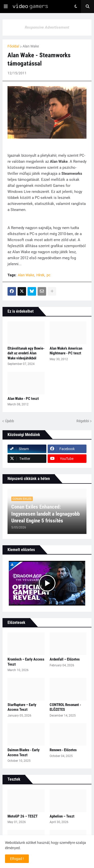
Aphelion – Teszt (62, 816)
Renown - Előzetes (63, 750)
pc (49, 275)
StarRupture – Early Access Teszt (22, 707)
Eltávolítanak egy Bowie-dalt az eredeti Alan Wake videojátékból (26, 353)
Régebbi (83, 421)
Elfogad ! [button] (17, 859)
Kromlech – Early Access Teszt (26, 662)
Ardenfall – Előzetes (65, 659)
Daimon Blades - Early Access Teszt (24, 752)
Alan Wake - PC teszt (23, 399)
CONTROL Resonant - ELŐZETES (65, 707)
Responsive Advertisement (47, 27)
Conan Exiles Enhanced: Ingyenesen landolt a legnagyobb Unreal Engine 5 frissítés (45, 514)
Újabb (10, 421)
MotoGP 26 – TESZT (23, 816)
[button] (6, 7)
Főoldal (13, 46)
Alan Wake (31, 46)
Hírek (40, 275)
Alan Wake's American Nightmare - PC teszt (66, 351)
